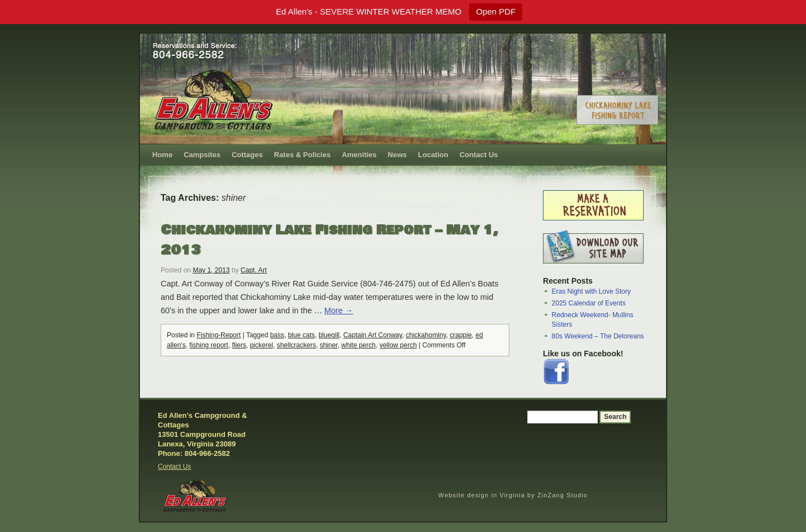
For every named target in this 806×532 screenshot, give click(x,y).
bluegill (329, 335)
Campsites (202, 155)
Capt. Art (254, 270)
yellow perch (398, 345)
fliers (239, 345)
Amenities (359, 155)
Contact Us (479, 155)
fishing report (208, 345)
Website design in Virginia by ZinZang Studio (513, 495)
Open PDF (496, 11)
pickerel (261, 345)
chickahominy (426, 335)
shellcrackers (296, 345)
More (339, 310)
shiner (329, 345)
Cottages (247, 155)
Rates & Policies (303, 155)
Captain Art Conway (372, 335)
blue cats (301, 335)
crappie (461, 335)
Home (162, 155)
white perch (359, 345)
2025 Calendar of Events (589, 303)
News (397, 155)
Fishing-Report (219, 335)
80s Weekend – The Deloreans (598, 336)
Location (433, 155)
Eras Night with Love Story (591, 291)
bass (277, 335)
